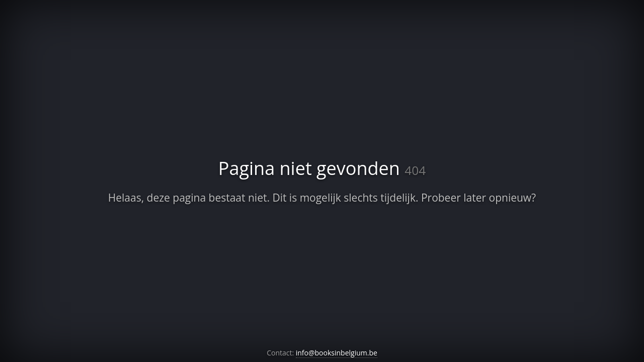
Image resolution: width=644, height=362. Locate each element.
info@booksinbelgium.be (337, 353)
